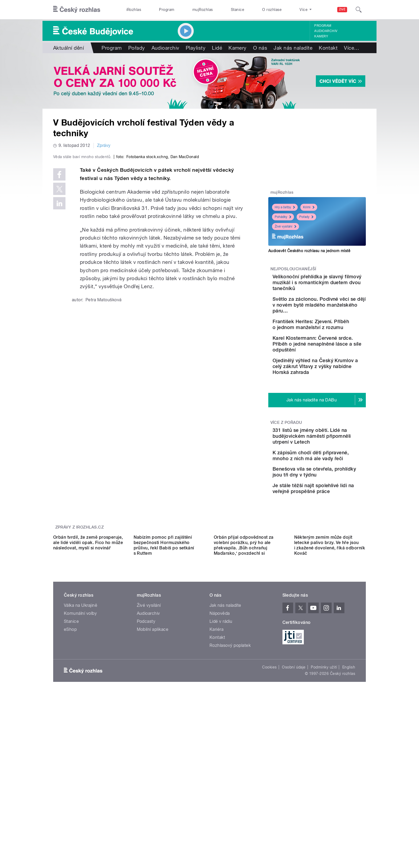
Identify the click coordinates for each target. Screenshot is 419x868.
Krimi (309, 207)
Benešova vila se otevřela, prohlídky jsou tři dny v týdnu (333, 520)
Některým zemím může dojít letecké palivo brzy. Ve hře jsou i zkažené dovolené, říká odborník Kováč (330, 653)
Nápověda (220, 721)
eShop (70, 737)
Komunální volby (80, 721)
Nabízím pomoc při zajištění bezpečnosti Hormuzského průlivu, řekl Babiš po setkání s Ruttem (164, 653)
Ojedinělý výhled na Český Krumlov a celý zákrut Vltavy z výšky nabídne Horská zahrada (333, 394)
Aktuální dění (69, 48)
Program (167, 10)
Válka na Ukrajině (81, 713)
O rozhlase (272, 10)
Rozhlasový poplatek (230, 753)
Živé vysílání (286, 226)
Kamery (321, 36)
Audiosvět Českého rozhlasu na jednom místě (309, 251)
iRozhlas (134, 10)
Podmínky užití (324, 775)
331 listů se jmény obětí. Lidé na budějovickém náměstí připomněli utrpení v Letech (333, 470)
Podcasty (146, 729)
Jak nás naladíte (293, 48)
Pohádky (283, 217)
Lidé (217, 48)
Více (352, 48)
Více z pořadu (286, 453)
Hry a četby (285, 207)
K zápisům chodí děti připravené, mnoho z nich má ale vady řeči (332, 495)
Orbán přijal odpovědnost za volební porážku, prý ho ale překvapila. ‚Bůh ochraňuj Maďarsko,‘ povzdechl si (244, 653)
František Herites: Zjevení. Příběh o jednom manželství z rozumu (333, 339)
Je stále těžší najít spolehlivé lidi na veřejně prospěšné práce (331, 544)
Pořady (137, 48)
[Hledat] (359, 10)
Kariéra (216, 737)
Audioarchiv (326, 31)
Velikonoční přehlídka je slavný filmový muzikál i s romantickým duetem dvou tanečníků (334, 285)
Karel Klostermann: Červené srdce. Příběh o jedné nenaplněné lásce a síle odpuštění (334, 366)
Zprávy (104, 145)
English (349, 775)
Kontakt (328, 48)
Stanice (238, 10)
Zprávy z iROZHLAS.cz (80, 587)
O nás (260, 48)
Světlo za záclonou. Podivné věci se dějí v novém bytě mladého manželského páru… (329, 314)
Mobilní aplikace (153, 737)
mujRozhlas (203, 10)
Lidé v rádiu (221, 729)
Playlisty (196, 48)
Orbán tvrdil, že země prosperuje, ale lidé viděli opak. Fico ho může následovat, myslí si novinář (88, 650)
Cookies (269, 775)
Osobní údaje (294, 775)
